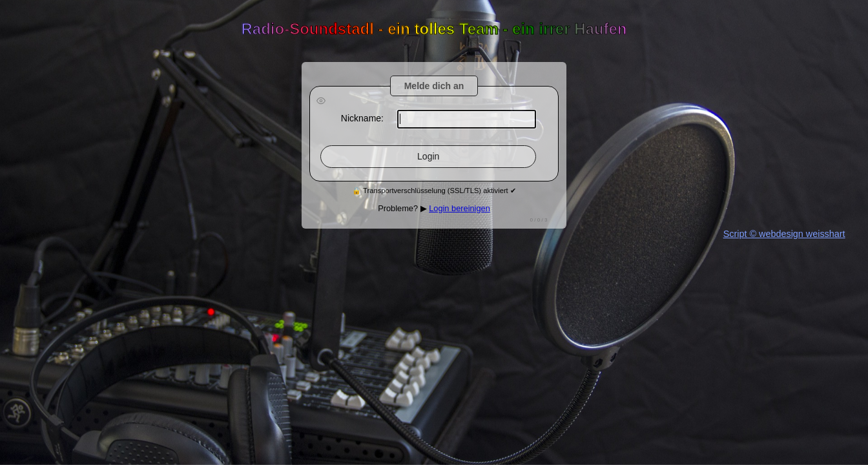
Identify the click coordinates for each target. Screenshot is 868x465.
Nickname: (362, 118)
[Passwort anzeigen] (321, 102)
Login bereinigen (460, 208)
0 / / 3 (539, 220)
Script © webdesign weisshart (784, 234)
